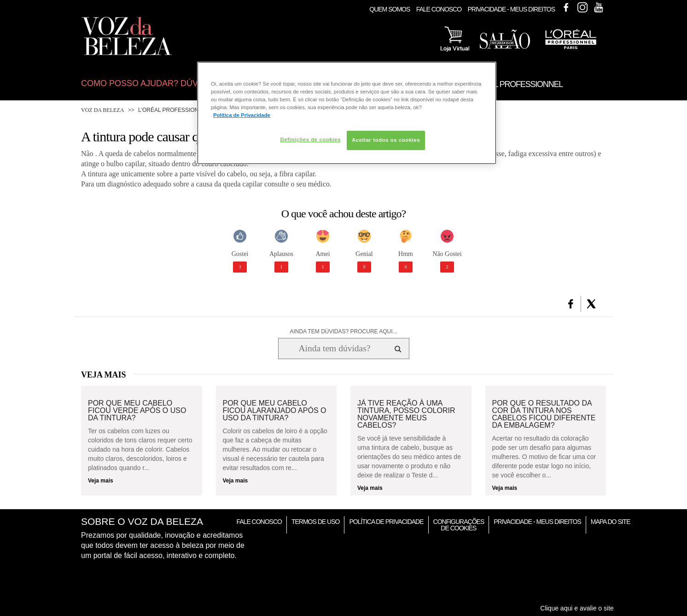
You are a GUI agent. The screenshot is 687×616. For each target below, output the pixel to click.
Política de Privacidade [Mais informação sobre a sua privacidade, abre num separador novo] (242, 115)
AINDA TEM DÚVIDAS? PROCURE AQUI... (343, 331)
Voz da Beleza (102, 110)
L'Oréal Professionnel (174, 110)
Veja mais (101, 481)
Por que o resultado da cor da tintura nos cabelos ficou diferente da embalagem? (544, 414)
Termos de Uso (315, 522)
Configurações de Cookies (459, 525)
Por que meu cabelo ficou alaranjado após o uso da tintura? (275, 411)
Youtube (599, 7)
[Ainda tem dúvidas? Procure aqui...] (335, 349)
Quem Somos (390, 9)
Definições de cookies (310, 139)
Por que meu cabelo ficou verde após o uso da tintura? (137, 411)
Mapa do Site (611, 522)
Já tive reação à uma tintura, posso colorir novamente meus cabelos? (406, 414)
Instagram (582, 7)
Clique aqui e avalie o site (577, 608)
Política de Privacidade (386, 522)
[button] (571, 304)
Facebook (566, 7)
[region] (347, 113)
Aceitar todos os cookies (386, 140)
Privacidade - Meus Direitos (511, 9)
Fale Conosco (439, 9)
